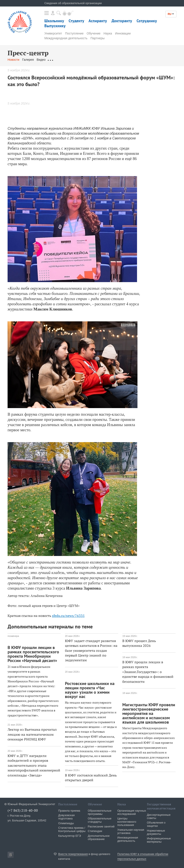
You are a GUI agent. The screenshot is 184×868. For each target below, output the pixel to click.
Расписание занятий (101, 826)
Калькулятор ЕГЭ (70, 836)
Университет (53, 33)
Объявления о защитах (156, 824)
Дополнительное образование (99, 837)
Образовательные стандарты (100, 820)
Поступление (74, 33)
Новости (13, 60)
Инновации (123, 33)
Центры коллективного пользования (127, 822)
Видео (41, 60)
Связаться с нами (93, 60)
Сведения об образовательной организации (73, 3)
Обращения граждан (63, 60)
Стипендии (95, 831)
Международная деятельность (66, 38)
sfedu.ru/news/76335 (68, 616)
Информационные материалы (159, 840)
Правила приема (69, 811)
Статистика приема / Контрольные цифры (72, 829)
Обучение (94, 33)
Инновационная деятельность (128, 839)
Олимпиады (66, 823)
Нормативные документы (156, 832)
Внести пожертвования (73, 854)
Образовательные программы (100, 812)
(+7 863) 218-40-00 (23, 810)
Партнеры (98, 38)
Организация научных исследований (132, 812)
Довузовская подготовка (66, 817)
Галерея (28, 60)
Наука (108, 33)
